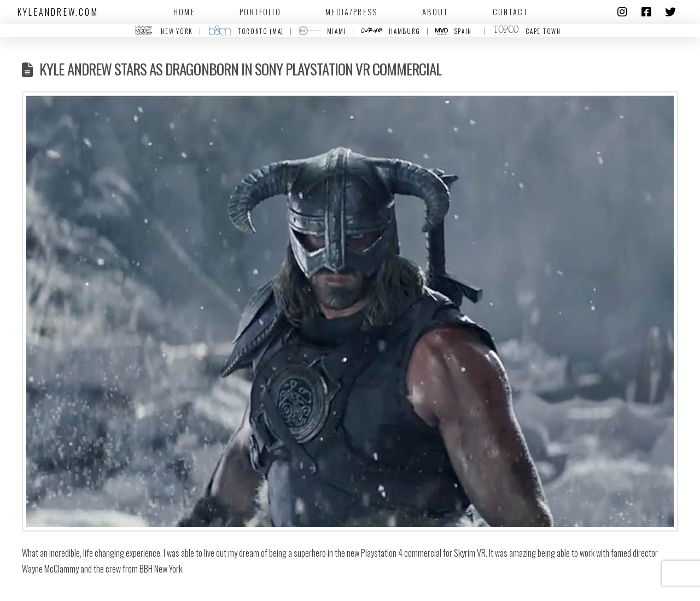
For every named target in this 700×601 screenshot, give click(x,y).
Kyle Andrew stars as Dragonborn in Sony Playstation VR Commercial (240, 69)
